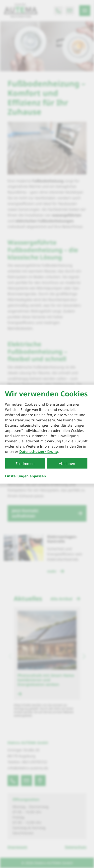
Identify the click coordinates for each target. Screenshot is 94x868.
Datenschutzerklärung (39, 451)
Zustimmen (25, 463)
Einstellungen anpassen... (25, 476)
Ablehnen (67, 463)
